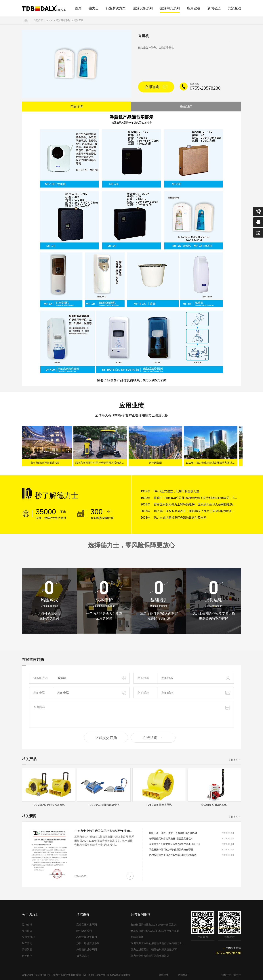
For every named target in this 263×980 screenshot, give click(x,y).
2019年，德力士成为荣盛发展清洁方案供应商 (212, 463)
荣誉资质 (27, 949)
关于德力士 (30, 915)
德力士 (94, 8)
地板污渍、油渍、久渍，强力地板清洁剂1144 (173, 833)
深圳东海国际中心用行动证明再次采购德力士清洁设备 (102, 463)
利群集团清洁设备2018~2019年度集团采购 (155, 931)
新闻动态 (214, 8)
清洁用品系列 (170, 8)
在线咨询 (153, 738)
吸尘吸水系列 (84, 931)
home (49, 20)
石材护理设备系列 (87, 937)
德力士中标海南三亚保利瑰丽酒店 (150, 956)
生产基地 (27, 943)
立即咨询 (156, 87)
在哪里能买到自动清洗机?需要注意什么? (170, 839)
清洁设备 (83, 915)
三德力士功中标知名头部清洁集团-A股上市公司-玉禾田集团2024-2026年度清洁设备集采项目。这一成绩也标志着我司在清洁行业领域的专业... (104, 841)
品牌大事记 (28, 937)
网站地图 (183, 975)
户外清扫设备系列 (87, 949)
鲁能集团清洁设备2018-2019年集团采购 (154, 925)
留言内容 (131, 715)
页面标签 (164, 975)
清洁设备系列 (143, 8)
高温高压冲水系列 (87, 925)
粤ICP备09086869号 (119, 975)
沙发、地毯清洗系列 (88, 943)
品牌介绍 (27, 925)
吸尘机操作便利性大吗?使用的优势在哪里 (171, 850)
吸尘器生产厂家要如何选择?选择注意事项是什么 (175, 844)
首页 (78, 8)
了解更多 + (234, 760)
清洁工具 (79, 20)
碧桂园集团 (156, 463)
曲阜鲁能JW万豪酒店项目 (46, 463)
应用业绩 (194, 8)
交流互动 (235, 8)
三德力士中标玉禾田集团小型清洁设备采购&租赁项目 (109, 831)
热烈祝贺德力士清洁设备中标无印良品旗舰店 (173, 855)
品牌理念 (27, 931)
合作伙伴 (27, 956)
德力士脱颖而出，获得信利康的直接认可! (154, 949)
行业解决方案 (116, 8)
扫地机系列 (83, 956)
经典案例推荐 (141, 915)
